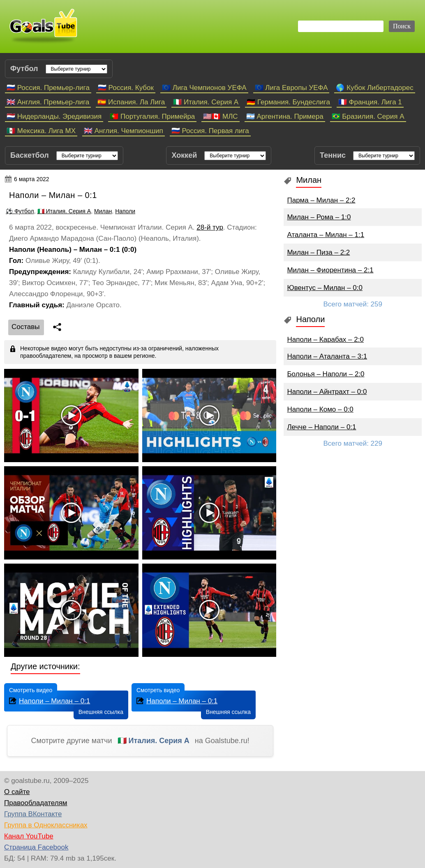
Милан (103, 211)
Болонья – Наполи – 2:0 (326, 374)
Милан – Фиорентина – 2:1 (330, 270)
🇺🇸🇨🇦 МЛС (220, 116)
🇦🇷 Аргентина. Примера (285, 116)
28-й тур (210, 227)
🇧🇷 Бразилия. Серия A (368, 116)
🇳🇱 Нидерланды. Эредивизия (54, 116)
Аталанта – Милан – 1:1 (326, 235)
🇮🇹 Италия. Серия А (206, 102)
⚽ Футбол (20, 211)
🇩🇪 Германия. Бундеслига (288, 102)
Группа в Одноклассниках (46, 825)
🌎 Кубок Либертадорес (374, 88)
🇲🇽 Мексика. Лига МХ (41, 131)
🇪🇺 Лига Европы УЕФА (291, 88)
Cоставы (26, 327)
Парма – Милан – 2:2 (321, 200)
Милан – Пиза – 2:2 (318, 252)
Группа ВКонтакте (33, 814)
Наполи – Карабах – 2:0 (325, 340)
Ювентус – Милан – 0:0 (325, 288)
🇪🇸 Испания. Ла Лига (131, 102)
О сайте (17, 792)
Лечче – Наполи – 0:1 (321, 427)
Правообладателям (36, 803)
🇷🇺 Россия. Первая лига (210, 131)
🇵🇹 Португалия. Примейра (152, 116)
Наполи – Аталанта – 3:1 (327, 356)
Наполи (125, 211)
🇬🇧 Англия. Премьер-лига (48, 102)
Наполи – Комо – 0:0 (320, 409)
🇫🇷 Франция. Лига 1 (370, 102)
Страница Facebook (36, 847)
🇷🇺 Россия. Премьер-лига (48, 88)
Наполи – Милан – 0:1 (49, 700)
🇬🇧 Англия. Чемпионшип (124, 131)
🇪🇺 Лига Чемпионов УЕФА (204, 88)
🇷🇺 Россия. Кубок (126, 88)
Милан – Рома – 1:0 (319, 217)
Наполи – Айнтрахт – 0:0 (327, 392)
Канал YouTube (29, 836)
